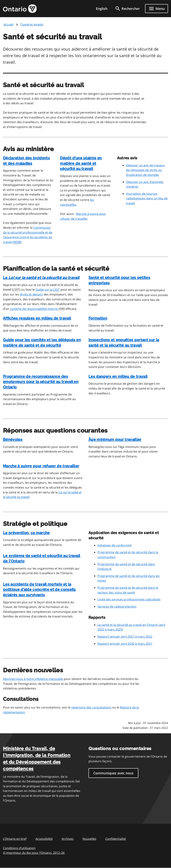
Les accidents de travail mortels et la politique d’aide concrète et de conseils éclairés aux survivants (39, 590)
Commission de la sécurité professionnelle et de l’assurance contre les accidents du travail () (28, 235)
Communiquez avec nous (113, 773)
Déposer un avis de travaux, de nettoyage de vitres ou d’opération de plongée (146, 170)
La (41, 278)
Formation (98, 318)
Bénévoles (13, 440)
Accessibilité (44, 839)
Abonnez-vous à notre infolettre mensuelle (33, 679)
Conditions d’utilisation (19, 848)
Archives (68, 839)
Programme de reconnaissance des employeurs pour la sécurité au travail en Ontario (41, 382)
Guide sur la (48, 290)
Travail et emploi (32, 24)
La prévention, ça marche (26, 533)
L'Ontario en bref (15, 839)
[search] (127, 9)
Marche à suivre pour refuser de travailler (41, 466)
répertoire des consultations (91, 707)
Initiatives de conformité (115, 545)
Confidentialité (116, 839)
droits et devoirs (31, 294)
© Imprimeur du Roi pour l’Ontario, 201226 (34, 853)
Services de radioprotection (117, 606)
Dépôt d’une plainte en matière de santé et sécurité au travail (81, 163)
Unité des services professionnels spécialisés (129, 599)
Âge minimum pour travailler (115, 440)
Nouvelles (89, 839)
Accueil (8, 24)
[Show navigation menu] (157, 9)
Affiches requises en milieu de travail (37, 318)
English (102, 9)
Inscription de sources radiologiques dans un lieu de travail (147, 198)
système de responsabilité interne (34, 309)
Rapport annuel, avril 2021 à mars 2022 (125, 636)
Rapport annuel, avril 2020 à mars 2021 (125, 644)
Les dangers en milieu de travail (118, 376)
